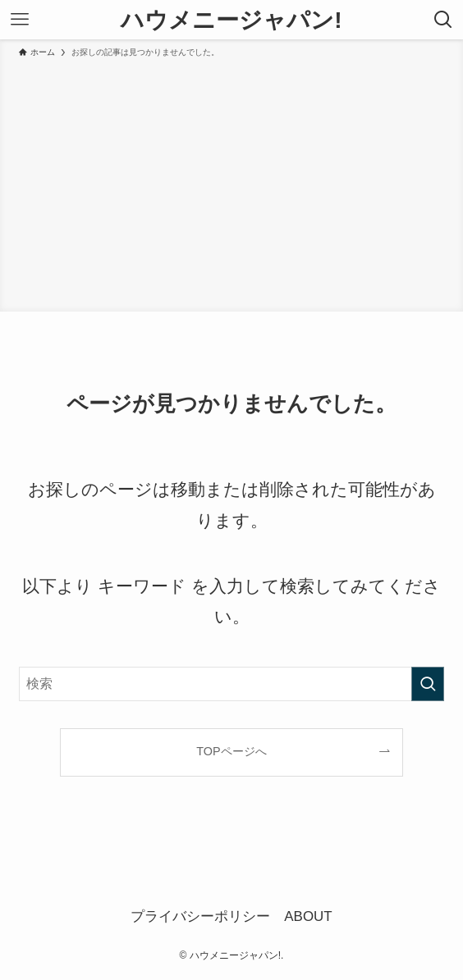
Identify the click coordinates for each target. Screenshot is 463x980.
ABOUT (308, 916)
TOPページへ (231, 751)
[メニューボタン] (20, 20)
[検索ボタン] (443, 20)
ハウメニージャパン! (231, 20)
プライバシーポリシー (200, 916)
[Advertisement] (231, 182)
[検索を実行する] (428, 684)
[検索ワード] (232, 684)
